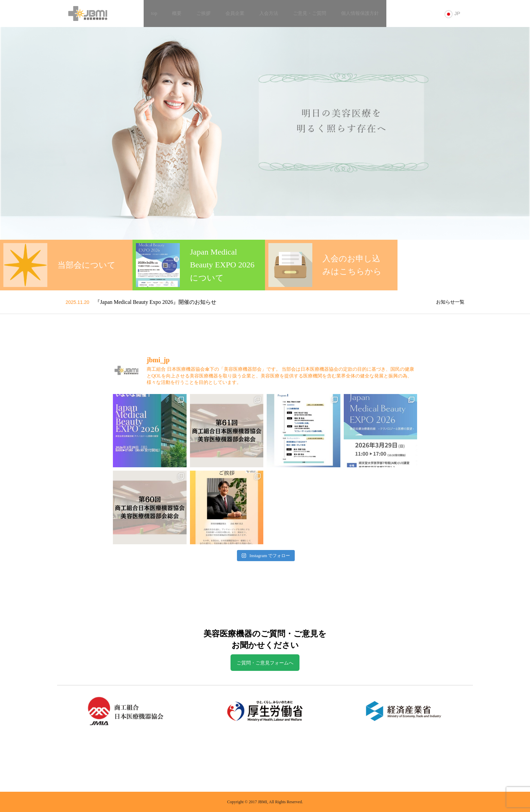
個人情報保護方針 (360, 13)
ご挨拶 (203, 13)
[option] (265, 133)
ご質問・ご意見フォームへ (265, 663)
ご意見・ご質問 (310, 13)
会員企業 (235, 13)
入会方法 (269, 13)
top (154, 13)
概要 (177, 13)
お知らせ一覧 (450, 302)
